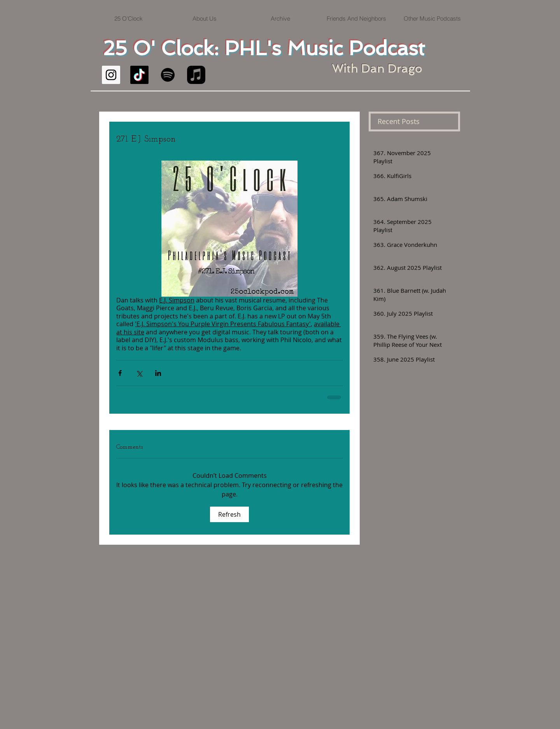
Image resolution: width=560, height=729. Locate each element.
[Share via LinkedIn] (158, 373)
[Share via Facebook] (120, 373)
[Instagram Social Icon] (111, 75)
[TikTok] (139, 75)
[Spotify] (168, 75)
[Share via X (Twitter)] (139, 373)
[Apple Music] (196, 75)
